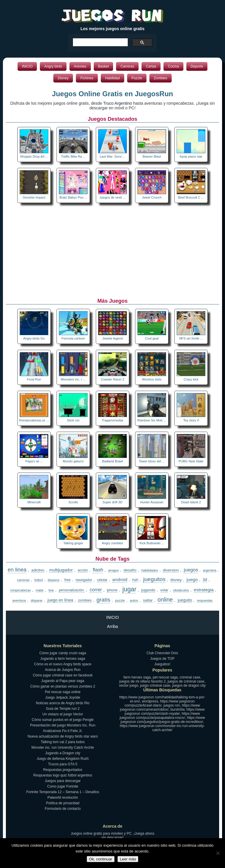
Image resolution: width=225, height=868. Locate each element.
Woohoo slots (152, 379)
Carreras (127, 66)
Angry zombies (113, 543)
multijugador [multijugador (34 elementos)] (61, 570)
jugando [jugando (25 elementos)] (148, 590)
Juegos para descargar (63, 781)
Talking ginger (73, 543)
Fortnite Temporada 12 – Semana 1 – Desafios (63, 792)
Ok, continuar (101, 859)
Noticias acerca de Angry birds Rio (63, 703)
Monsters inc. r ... (73, 379)
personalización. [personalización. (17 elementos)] (72, 590)
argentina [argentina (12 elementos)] (210, 570)
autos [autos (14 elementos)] (134, 600)
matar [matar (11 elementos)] (40, 590)
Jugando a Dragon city (63, 753)
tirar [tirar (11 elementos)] (51, 590)
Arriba (112, 626)
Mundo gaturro (73, 461)
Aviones (80, 66)
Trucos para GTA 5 (63, 764)
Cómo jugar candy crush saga (63, 653)
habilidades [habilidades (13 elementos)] (150, 570)
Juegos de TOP (162, 659)
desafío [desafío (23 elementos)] (130, 570)
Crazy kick (191, 379)
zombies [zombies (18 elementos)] (85, 600)
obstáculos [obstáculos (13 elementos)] (181, 590)
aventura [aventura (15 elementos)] (19, 600)
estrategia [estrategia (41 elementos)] (204, 590)
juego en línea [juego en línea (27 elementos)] (60, 600)
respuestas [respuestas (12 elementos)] (205, 600)
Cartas (151, 66)
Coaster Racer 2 (112, 379)
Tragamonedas (112, 420)
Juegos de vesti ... (113, 197)
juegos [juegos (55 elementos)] (191, 570)
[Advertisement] (112, 251)
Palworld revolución (63, 798)
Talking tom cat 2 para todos (63, 742)
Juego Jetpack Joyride (63, 697)
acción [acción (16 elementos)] (83, 570)
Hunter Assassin (152, 502)
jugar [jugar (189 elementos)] (129, 589)
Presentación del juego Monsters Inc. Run (63, 725)
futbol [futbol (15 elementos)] (39, 580)
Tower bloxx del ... (152, 461)
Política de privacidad (63, 803)
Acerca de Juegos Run (63, 670)
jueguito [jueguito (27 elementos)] (185, 600)
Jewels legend (112, 338)
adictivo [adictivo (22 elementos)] (38, 570)
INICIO (27, 66)
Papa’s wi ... (34, 461)
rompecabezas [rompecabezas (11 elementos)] (21, 590)
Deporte (197, 66)
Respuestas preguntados (63, 770)
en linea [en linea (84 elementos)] (17, 570)
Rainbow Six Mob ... (152, 420)
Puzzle (137, 78)
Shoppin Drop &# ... (34, 156)
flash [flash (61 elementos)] (98, 570)
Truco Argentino (117, 103)
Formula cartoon (73, 338)
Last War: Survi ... (112, 156)
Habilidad (112, 78)
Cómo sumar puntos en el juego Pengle (63, 720)
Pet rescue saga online (63, 692)
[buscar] (100, 42)
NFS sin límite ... (191, 338)
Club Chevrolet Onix (162, 653)
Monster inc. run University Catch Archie (63, 748)
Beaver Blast (152, 156)
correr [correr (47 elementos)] (96, 590)
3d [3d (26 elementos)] (205, 580)
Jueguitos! (162, 664)
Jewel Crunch (152, 197)
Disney (63, 78)
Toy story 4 (191, 420)
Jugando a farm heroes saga (63, 659)
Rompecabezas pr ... (34, 420)
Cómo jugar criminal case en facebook (63, 675)
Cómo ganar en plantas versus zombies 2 (63, 686)
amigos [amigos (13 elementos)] (113, 570)
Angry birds (53, 66)
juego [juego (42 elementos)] (192, 579)
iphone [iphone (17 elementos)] (112, 590)
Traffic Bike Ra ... (73, 156)
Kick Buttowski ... (152, 543)
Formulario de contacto (63, 809)
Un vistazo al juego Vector (63, 714)
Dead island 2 (191, 502)
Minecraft (34, 502)
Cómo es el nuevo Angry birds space (63, 664)
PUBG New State (191, 461)
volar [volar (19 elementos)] (164, 590)
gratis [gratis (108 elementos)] (103, 600)
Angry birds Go (34, 338)
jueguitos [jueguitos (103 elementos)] (154, 579)
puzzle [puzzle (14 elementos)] (120, 600)
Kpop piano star (191, 156)
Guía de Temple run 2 (63, 709)
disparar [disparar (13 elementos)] (37, 600)
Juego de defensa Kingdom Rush (63, 759)
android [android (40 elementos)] (120, 579)
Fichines (87, 78)
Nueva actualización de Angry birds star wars (63, 736)
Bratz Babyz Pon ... (73, 197)
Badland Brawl (113, 461)
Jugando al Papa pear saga (63, 681)
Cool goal (152, 338)
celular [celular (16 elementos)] (102, 580)
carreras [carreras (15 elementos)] (23, 580)
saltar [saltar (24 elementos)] (148, 600)
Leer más (128, 859)
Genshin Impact (34, 197)
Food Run (34, 379)
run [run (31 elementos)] (135, 580)
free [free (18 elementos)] (68, 580)
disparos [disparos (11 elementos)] (54, 580)
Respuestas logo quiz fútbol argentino (63, 775)
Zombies (161, 78)
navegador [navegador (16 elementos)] (84, 580)
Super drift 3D (112, 502)
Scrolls (73, 502)
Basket (104, 66)
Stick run (73, 420)
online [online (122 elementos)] (165, 600)
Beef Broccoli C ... (191, 197)
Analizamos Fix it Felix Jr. (63, 731)
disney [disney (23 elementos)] (176, 580)
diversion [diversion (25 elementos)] (171, 570)
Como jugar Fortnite (63, 786)
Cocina (173, 66)
